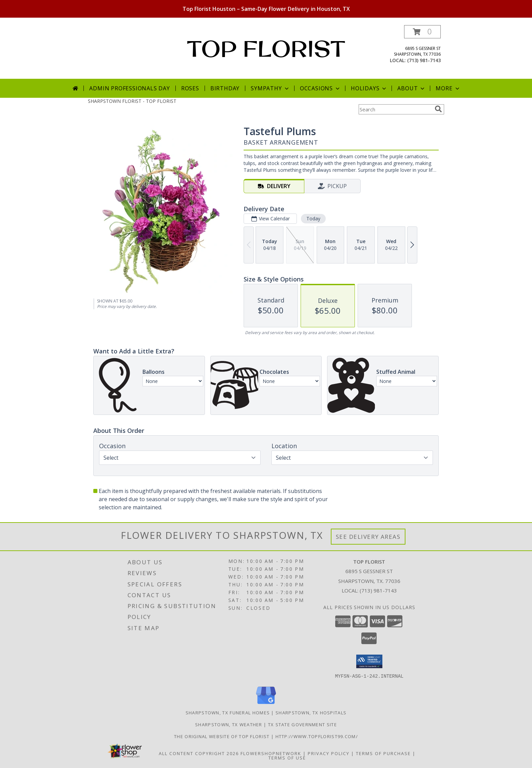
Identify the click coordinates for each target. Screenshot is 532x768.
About (412, 88)
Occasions (320, 88)
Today (313, 218)
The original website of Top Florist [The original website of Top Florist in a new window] (223, 736)
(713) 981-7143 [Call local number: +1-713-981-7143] (424, 60)
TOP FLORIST (266, 49)
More (448, 88)
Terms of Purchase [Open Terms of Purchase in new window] (383, 753)
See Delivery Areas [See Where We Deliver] (368, 537)
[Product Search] (395, 109)
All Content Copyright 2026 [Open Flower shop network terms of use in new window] (199, 753)
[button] (422, 32)
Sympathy (270, 88)
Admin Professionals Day (129, 88)
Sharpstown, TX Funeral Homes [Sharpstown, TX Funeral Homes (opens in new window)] (228, 712)
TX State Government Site (302, 724)
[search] (438, 109)
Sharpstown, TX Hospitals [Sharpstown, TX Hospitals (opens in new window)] (311, 712)
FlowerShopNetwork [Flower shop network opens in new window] (271, 753)
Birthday (225, 88)
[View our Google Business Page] (266, 704)
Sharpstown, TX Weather (229, 724)
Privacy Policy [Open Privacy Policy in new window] (329, 753)
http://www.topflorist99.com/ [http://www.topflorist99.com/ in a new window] (317, 736)
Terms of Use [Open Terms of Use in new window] (287, 757)
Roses (190, 88)
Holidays (369, 88)
